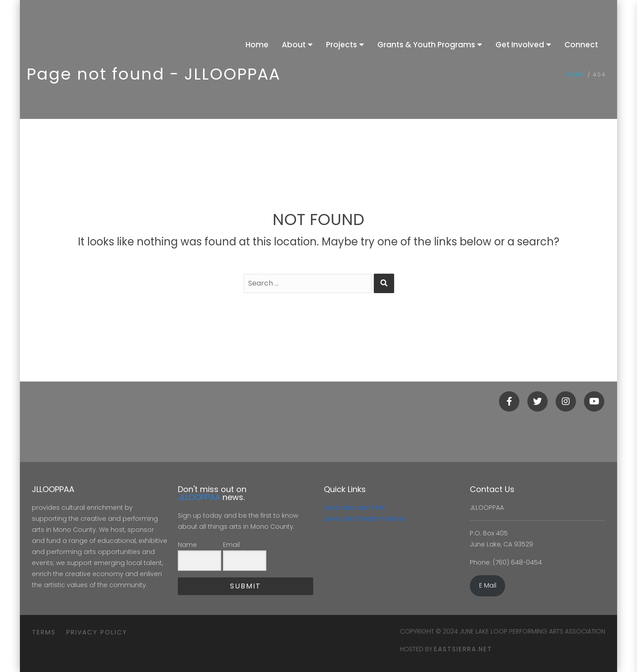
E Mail (488, 585)
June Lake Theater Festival (365, 519)
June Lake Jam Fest (355, 508)
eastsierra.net (463, 649)
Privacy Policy (97, 632)
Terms (44, 632)
